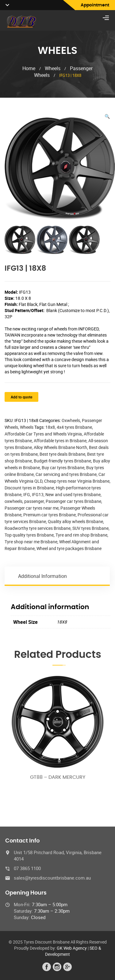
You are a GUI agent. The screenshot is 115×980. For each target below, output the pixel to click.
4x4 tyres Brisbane (74, 427)
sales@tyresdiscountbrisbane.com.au (52, 878)
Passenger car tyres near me (32, 508)
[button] (107, 116)
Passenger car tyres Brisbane (73, 501)
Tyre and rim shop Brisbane (81, 535)
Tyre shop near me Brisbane (31, 542)
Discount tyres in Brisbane (29, 488)
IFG (27, 494)
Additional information (42, 576)
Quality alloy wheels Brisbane (75, 521)
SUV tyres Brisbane (90, 528)
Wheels (53, 68)
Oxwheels (71, 420)
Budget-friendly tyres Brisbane (62, 461)
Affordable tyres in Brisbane (60, 441)
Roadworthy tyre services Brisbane (38, 528)
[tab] (57, 576)
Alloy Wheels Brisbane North (60, 447)
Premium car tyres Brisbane (50, 515)
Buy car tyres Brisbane (63, 467)
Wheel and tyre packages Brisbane (69, 548)
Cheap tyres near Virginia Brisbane (77, 481)
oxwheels (13, 501)
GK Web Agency (72, 948)
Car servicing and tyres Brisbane (66, 474)
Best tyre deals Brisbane (62, 454)
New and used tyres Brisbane (73, 494)
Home (29, 68)
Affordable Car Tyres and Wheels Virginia (43, 434)
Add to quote (21, 397)
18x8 (50, 427)
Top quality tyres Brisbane (29, 535)
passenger (34, 501)
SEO (94, 948)
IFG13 (38, 494)
